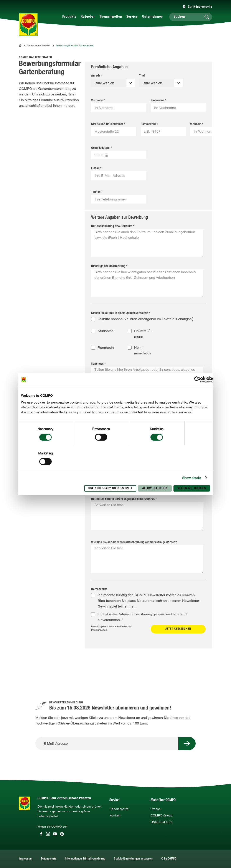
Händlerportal (119, 809)
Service (132, 17)
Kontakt (115, 815)
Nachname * (158, 101)
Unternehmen (153, 17)
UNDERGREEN (162, 822)
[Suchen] (191, 17)
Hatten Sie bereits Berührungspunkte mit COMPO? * (124, 499)
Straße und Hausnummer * (108, 124)
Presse (156, 809)
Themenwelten (111, 17)
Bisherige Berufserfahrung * (109, 266)
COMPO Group (162, 815)
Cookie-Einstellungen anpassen (133, 859)
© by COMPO (169, 859)
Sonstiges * (98, 364)
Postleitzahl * (149, 124)
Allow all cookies (192, 488)
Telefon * (97, 192)
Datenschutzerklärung (135, 614)
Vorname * (98, 101)
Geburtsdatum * (101, 148)
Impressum (26, 859)
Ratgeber (88, 17)
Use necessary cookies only (110, 488)
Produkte (69, 17)
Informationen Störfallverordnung (85, 859)
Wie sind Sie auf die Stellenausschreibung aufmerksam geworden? (134, 542)
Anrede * (97, 76)
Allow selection (155, 488)
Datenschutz (99, 589)
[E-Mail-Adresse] (107, 743)
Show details (192, 478)
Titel (142, 76)
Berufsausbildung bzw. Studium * (113, 226)
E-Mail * (96, 169)
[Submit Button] (187, 743)
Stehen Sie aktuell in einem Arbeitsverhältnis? (121, 313)
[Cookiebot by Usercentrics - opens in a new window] (197, 380)
